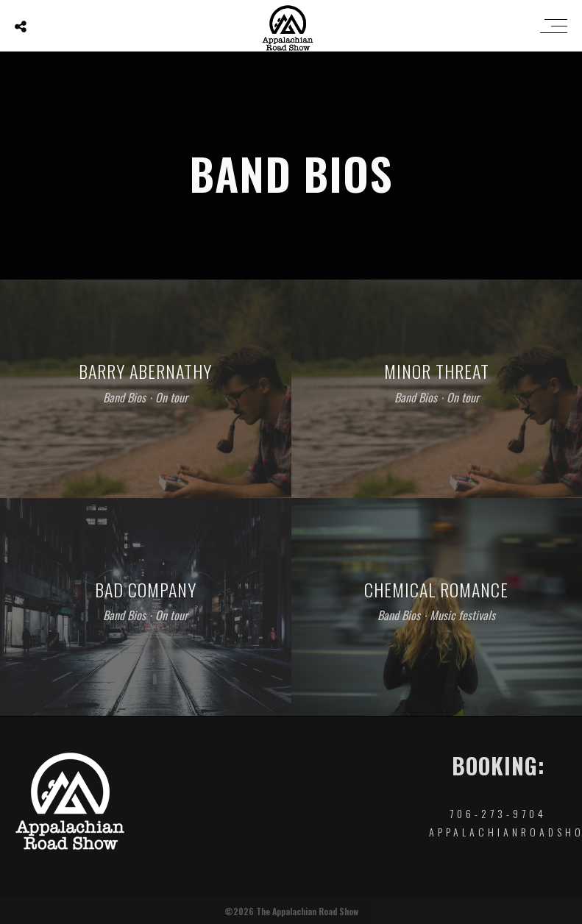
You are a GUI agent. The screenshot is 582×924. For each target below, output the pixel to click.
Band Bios (124, 397)
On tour (171, 397)
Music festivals (462, 616)
